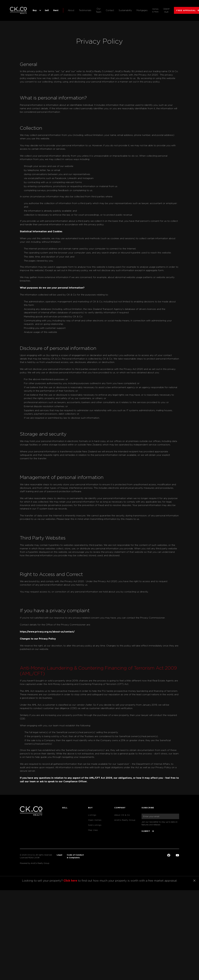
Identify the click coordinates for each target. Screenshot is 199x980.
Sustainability (125, 10)
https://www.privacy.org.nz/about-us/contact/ (47, 632)
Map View (93, 830)
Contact (110, 10)
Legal (59, 855)
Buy (35, 10)
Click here (70, 880)
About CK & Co (122, 815)
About (71, 10)
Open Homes (95, 820)
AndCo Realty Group (125, 820)
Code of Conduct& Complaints (75, 856)
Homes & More (155, 10)
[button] (36, 10)
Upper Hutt (166, 10)
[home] (19, 10)
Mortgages (142, 10)
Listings (92, 815)
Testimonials (85, 10)
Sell (47, 10)
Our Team (99, 10)
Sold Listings (95, 825)
